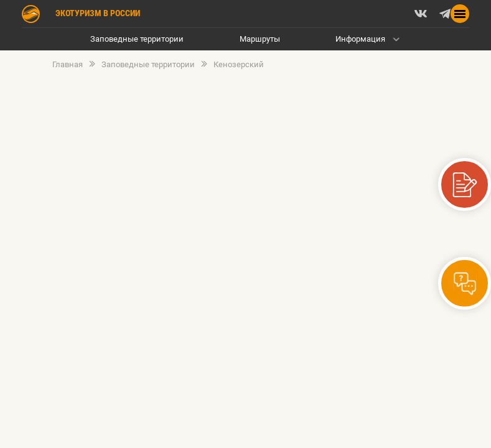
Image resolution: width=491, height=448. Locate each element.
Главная (68, 65)
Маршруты (260, 39)
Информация (360, 39)
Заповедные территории (137, 39)
